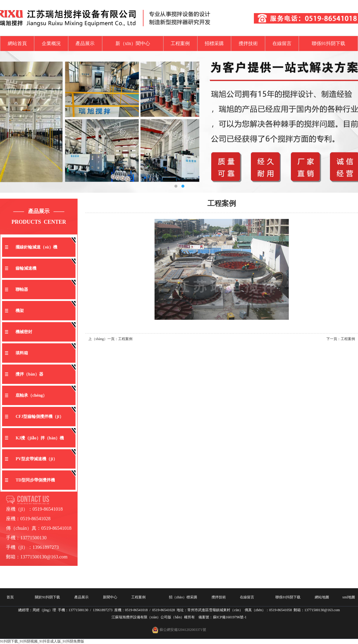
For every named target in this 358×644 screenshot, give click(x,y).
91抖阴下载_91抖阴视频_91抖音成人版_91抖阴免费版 (42, 641)
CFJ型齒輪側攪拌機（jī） (39, 417)
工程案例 (180, 43)
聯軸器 (22, 289)
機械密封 (24, 332)
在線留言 (282, 43)
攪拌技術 (248, 43)
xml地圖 (349, 597)
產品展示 (85, 43)
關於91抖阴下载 (47, 597)
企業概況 (51, 43)
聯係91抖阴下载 (328, 43)
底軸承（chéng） (31, 395)
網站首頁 (17, 43)
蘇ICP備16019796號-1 (230, 617)
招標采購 (214, 43)
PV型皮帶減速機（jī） (36, 459)
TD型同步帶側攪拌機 (35, 480)
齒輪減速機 (26, 268)
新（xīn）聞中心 (133, 43)
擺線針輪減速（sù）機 (36, 247)
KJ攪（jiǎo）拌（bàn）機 (40, 438)
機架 (20, 311)
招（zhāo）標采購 (183, 597)
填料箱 (22, 353)
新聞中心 (110, 597)
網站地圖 (322, 597)
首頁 (10, 597)
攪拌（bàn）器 (29, 374)
